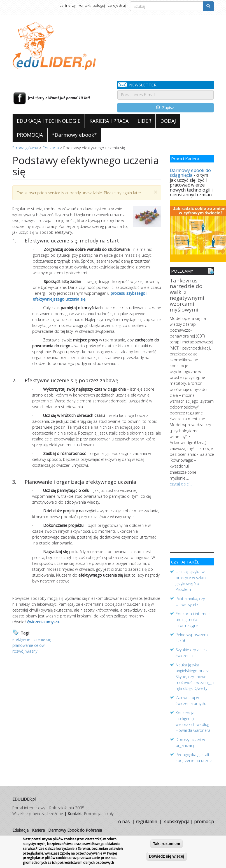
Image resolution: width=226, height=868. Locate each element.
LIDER (144, 121)
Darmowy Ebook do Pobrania (75, 829)
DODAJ (168, 121)
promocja (204, 820)
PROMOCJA (30, 135)
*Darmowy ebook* (74, 135)
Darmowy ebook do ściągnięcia (190, 173)
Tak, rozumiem (166, 844)
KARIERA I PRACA (109, 121)
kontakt (84, 5)
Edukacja (51, 148)
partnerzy (67, 5)
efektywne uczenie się (32, 639)
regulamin (146, 820)
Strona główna (25, 148)
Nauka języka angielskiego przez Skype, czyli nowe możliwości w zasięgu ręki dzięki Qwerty (195, 675)
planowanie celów (28, 645)
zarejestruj (117, 5)
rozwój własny (25, 651)
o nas (124, 820)
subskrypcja (177, 820)
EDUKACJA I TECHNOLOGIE (49, 121)
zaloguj (99, 5)
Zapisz (165, 108)
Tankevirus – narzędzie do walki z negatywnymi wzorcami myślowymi (187, 295)
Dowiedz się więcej (167, 857)
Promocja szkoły (99, 812)
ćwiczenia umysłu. (43, 622)
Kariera (38, 829)
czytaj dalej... (181, 483)
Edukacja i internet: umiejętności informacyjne (193, 618)
